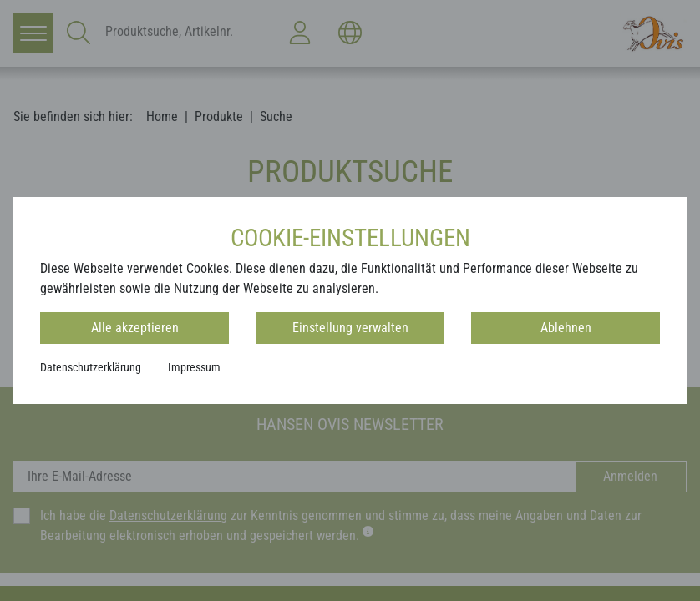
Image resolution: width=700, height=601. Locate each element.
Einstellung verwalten (350, 328)
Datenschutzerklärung (91, 367)
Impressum (194, 367)
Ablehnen (566, 328)
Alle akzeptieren (135, 328)
